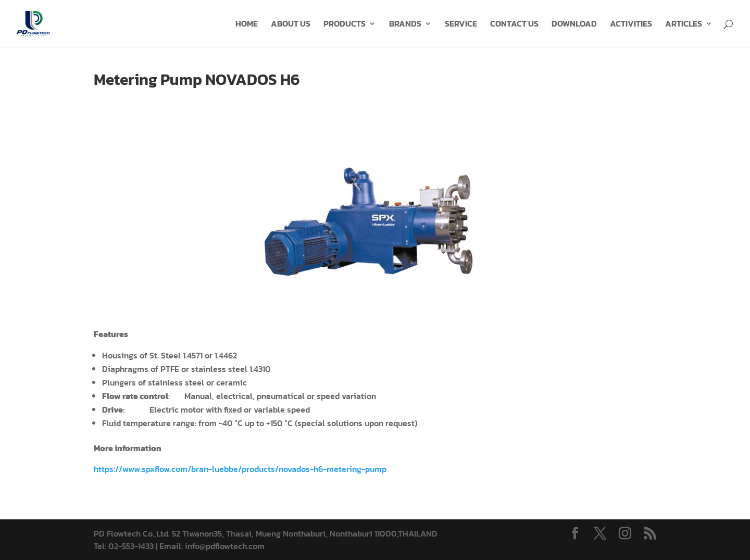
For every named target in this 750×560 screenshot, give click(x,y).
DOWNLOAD (574, 25)
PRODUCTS (345, 25)
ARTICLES (684, 25)
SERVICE (461, 25)
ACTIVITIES (631, 25)
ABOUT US (291, 25)
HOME (247, 25)
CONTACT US (514, 25)
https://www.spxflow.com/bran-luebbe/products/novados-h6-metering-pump (240, 469)
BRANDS (405, 25)
